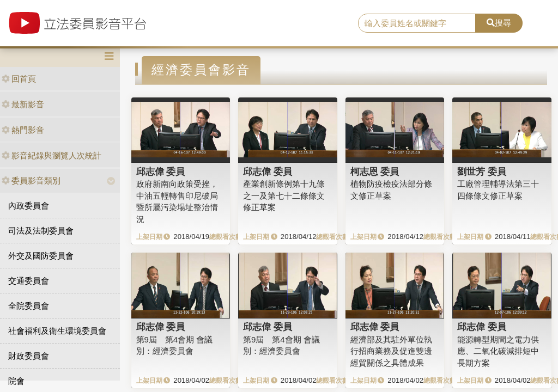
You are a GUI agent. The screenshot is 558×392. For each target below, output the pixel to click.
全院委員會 (29, 306)
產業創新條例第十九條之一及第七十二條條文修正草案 (284, 195)
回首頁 (19, 79)
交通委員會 (29, 281)
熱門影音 (23, 130)
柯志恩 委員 (375, 171)
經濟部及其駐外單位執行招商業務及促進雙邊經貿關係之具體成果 (391, 351)
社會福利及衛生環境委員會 (57, 331)
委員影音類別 (31, 180)
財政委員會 (29, 356)
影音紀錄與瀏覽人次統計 (51, 155)
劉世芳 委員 (482, 171)
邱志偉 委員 (161, 171)
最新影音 (23, 104)
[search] (417, 23)
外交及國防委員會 (41, 256)
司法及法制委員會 (41, 231)
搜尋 (499, 23)
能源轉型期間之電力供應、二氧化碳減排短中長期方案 (498, 351)
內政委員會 (29, 206)
